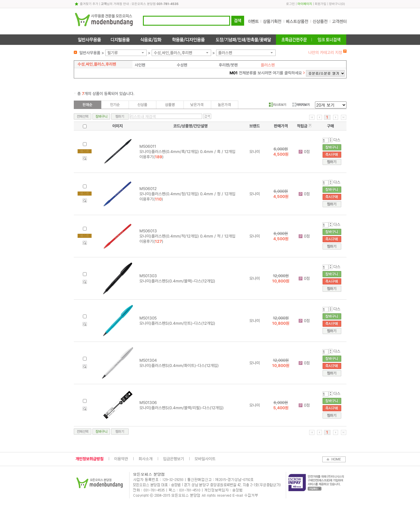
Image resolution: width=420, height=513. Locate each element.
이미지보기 (301, 105)
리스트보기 (278, 105)
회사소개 (146, 459)
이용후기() (152, 157)
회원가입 (321, 4)
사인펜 (140, 65)
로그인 (290, 4)
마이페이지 (305, 4)
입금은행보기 (174, 459)
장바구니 (335, 4)
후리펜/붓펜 (228, 65)
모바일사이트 (205, 459)
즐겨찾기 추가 (89, 4)
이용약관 (121, 459)
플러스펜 (225, 53)
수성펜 (182, 65)
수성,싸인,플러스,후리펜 (173, 53)
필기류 (113, 53)
